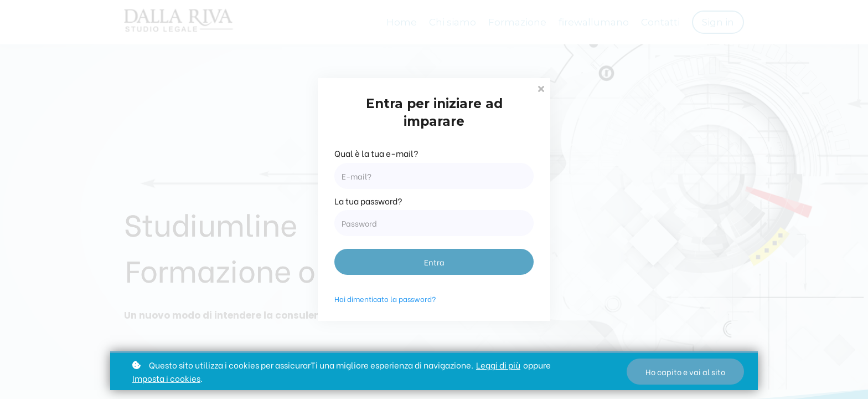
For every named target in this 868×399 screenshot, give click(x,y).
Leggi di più (498, 365)
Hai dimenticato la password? (385, 298)
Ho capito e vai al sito (685, 372)
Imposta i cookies (166, 378)
